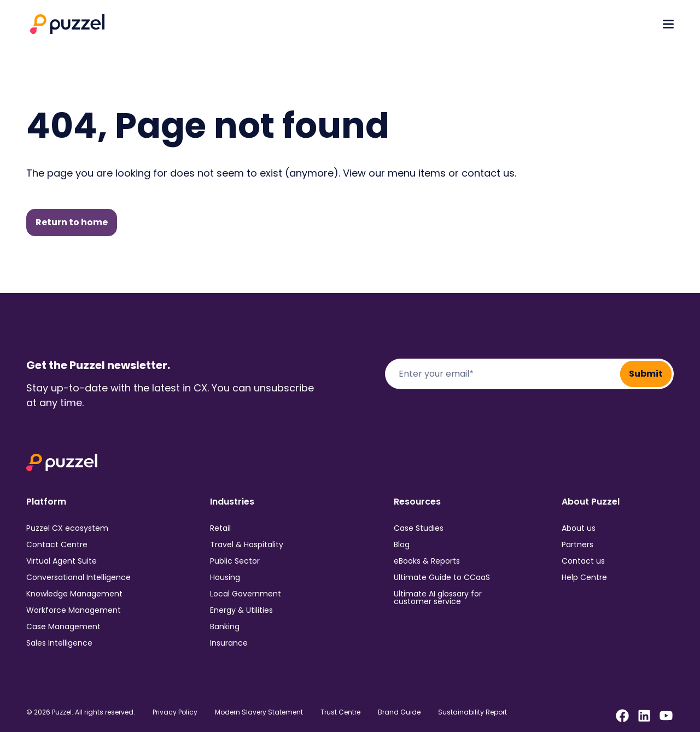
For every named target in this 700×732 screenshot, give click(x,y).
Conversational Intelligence (78, 577)
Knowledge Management (74, 594)
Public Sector (235, 561)
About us (579, 528)
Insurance (229, 643)
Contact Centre (57, 544)
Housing (225, 577)
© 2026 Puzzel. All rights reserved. (81, 712)
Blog (402, 544)
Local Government (246, 594)
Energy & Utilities (241, 610)
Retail (220, 528)
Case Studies (419, 528)
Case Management (63, 626)
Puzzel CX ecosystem (67, 528)
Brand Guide (399, 712)
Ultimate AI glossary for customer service (438, 598)
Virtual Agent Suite (62, 561)
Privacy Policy (175, 712)
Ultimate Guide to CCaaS (442, 577)
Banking (225, 626)
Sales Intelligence (59, 643)
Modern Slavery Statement (259, 712)
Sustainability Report (472, 712)
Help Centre (584, 577)
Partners (577, 544)
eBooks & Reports (427, 561)
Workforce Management (74, 610)
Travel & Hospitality (247, 544)
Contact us (583, 561)
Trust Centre (340, 712)
